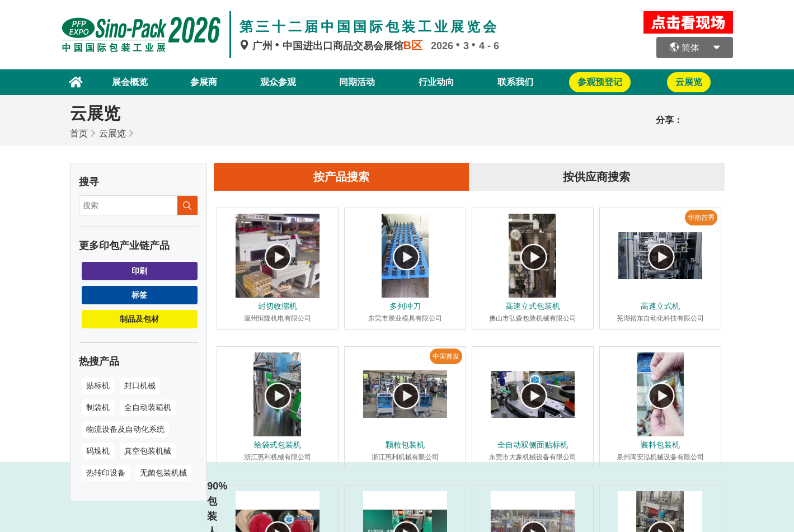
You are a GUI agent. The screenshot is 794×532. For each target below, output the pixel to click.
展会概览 (130, 82)
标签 (139, 295)
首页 (79, 133)
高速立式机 (660, 306)
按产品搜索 (341, 177)
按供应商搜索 (596, 177)
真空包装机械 (148, 451)
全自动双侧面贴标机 (533, 445)
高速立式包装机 (533, 306)
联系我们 (515, 82)
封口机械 (140, 385)
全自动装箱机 (148, 407)
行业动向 (436, 82)
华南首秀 (701, 218)
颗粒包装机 (405, 445)
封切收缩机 (278, 306)
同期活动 (357, 82)
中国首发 (446, 356)
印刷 (139, 271)
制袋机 (98, 407)
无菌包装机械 (163, 473)
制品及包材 (139, 319)
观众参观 (278, 82)
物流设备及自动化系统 (125, 429)
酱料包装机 (660, 445)
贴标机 (98, 385)
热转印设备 (106, 473)
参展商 (204, 82)
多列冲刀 (405, 306)
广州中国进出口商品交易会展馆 (335, 46)
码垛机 (98, 451)
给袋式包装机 (278, 445)
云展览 (112, 133)
